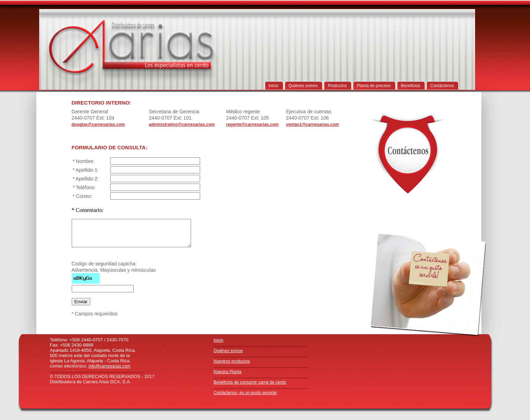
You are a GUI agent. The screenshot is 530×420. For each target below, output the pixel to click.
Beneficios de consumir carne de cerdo (250, 382)
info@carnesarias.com (109, 366)
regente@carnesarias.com (253, 124)
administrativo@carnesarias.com (182, 124)
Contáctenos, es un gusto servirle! (245, 393)
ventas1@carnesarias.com (313, 124)
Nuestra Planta (228, 372)
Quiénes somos (228, 351)
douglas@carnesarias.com (98, 124)
